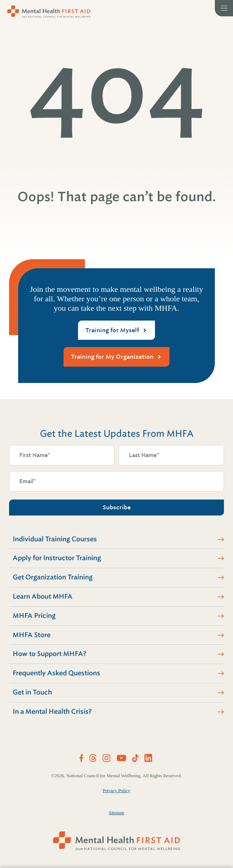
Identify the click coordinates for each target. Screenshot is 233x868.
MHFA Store (32, 635)
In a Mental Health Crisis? (52, 712)
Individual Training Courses (55, 539)
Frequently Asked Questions (56, 673)
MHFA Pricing (34, 616)
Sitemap (117, 813)
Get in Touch (32, 692)
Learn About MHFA (43, 596)
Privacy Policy (116, 790)
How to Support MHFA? (50, 654)
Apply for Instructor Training (57, 558)
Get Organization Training (53, 577)
